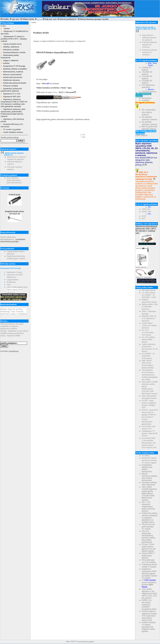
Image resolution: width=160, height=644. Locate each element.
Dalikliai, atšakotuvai (10, 47)
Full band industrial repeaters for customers (150, 45)
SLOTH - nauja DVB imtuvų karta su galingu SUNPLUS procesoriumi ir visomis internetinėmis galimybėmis (150, 417)
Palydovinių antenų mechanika (14, 83)
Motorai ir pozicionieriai (11, 74)
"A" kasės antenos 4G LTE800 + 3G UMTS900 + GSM (149, 295)
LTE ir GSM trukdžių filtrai (17, 287)
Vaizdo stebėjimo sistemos (12, 132)
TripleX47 (152, 433)
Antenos (5, 28)
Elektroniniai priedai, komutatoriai (10, 56)
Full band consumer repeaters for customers (150, 52)
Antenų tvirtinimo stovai (11, 44)
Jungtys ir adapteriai (10, 60)
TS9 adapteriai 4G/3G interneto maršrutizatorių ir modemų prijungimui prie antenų (150, 375)
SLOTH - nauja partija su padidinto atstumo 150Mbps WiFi (149, 404)
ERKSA (74, 641)
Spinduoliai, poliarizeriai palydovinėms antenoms (11, 90)
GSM (144, 216)
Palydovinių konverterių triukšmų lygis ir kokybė (16, 257)
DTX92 (145, 436)
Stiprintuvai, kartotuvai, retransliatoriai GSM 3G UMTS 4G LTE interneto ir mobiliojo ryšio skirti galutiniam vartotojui (14, 103)
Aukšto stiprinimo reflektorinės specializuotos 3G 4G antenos (150, 348)
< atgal (83, 137)
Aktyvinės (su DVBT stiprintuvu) (15, 276)
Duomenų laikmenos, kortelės (13, 52)
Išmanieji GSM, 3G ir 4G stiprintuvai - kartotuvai (149, 318)
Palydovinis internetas (10, 80)
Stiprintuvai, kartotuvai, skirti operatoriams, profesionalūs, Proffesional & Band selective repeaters (13, 113)
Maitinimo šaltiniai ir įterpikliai (14, 69)
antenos (144, 267)
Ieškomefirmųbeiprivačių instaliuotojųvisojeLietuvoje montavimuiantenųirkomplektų (14, 312)
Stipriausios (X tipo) (14, 272)
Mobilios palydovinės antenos (149, 301)
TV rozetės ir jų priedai (11, 129)
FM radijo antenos (149, 290)
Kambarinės (11, 282)
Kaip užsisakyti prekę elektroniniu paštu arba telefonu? (14, 180)
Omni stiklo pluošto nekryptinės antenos (149, 397)
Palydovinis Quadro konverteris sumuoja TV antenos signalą (149, 460)
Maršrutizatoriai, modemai (12, 72)
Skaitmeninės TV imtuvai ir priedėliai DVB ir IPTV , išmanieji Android (14, 39)
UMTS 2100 (146, 212)
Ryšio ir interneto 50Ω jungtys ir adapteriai (68, 41)
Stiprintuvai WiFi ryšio (11, 97)
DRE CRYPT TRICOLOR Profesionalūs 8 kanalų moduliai (148, 364)
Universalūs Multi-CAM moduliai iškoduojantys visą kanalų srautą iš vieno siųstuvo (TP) (149, 443)
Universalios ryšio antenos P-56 (149, 428)
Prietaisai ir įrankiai (9, 86)
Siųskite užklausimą (8, 237)
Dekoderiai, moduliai (10, 50)
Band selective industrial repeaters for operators (16, 158)
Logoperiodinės (13, 280)
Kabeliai (5, 63)
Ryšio (138, 267)
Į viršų (83, 135)
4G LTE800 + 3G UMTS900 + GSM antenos (148, 356)
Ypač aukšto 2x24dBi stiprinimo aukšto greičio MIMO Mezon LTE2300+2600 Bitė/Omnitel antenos (150, 388)
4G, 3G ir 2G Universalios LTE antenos (148, 332)
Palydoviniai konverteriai (11, 77)
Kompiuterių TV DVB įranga (13, 66)
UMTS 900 (146, 209)
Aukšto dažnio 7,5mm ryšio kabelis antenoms (149, 325)
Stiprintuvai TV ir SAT (11, 94)
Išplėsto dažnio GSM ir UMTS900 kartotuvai (150, 307)
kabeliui (55, 92)
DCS (144, 218)
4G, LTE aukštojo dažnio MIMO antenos (148, 340)
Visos (9, 285)
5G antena (146, 456)
